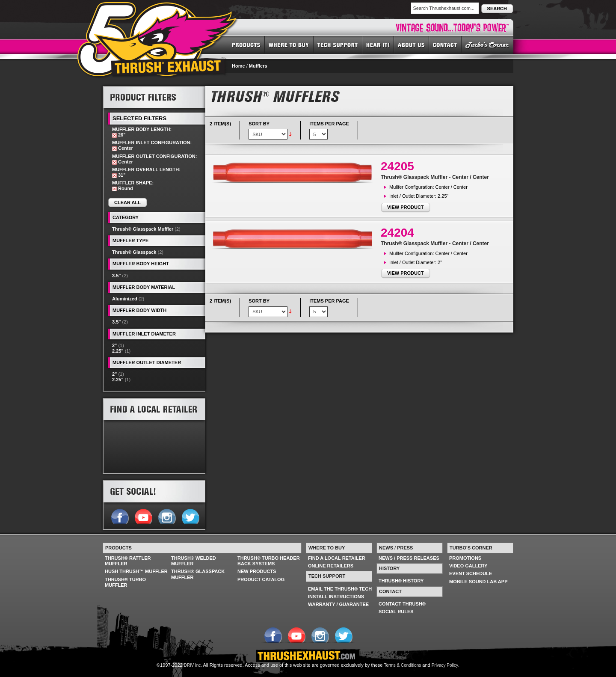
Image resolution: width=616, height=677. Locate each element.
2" (114, 345)
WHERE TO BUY (289, 45)
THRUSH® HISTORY (401, 581)
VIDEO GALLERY (468, 566)
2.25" (118, 351)
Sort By (259, 124)
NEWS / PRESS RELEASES (409, 558)
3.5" (117, 276)
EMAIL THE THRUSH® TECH (340, 589)
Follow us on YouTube (143, 516)
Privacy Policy (445, 665)
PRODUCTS (246, 45)
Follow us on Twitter (190, 516)
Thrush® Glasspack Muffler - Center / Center (435, 177)
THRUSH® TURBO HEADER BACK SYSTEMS (269, 561)
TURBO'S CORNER (487, 45)
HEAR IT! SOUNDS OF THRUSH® (378, 45)
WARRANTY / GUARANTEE (338, 604)
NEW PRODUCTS (257, 571)
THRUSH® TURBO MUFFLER (125, 582)
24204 (397, 233)
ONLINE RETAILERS (331, 566)
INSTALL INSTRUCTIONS (336, 597)
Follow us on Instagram (167, 516)
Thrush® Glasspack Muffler (143, 229)
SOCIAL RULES (396, 612)
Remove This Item (114, 135)
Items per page (329, 124)
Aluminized (125, 299)
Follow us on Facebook (120, 516)
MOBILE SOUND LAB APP (478, 582)
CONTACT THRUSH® (402, 604)
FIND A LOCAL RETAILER (337, 558)
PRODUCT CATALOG (261, 579)
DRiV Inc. (193, 665)
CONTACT (445, 45)
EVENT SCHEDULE (471, 573)
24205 (397, 166)
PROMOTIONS (465, 558)
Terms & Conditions (403, 665)
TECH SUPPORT (338, 45)
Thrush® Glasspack (134, 252)
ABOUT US (412, 45)
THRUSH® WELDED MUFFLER (194, 561)
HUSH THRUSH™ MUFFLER (136, 571)
